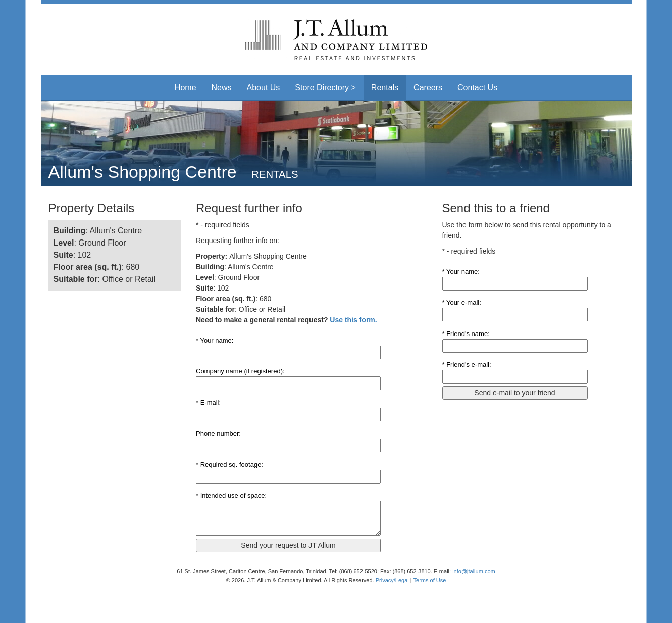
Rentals (385, 88)
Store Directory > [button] (325, 88)
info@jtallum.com (474, 571)
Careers (428, 88)
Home (186, 88)
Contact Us (477, 88)
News (222, 88)
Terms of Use (430, 580)
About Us (264, 88)
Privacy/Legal (392, 580)
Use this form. (353, 320)
